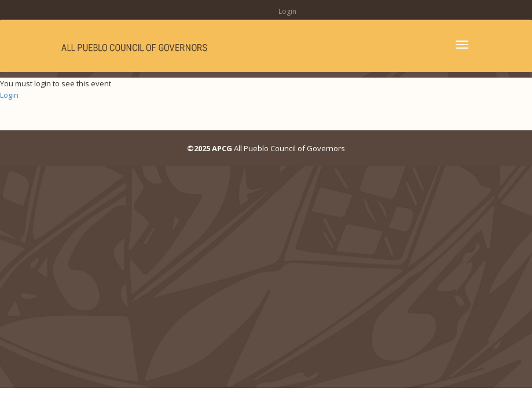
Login (287, 11)
